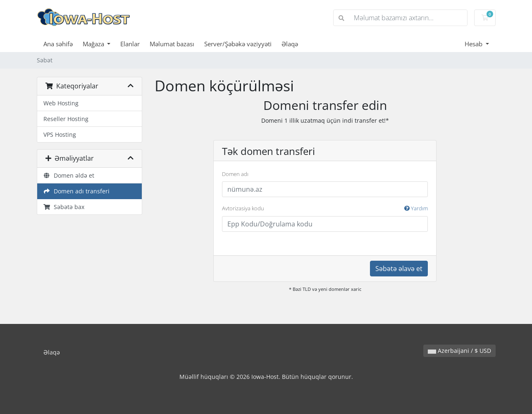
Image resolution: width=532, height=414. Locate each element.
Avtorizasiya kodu (325, 209)
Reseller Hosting (66, 119)
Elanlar (130, 44)
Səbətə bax (64, 207)
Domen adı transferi (77, 191)
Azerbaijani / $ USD (459, 351)
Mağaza (94, 44)
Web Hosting (61, 103)
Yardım (416, 208)
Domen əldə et (69, 175)
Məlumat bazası (172, 44)
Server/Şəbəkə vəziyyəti (238, 44)
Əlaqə (290, 44)
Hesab (474, 44)
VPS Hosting (60, 134)
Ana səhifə (58, 44)
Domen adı (235, 174)
